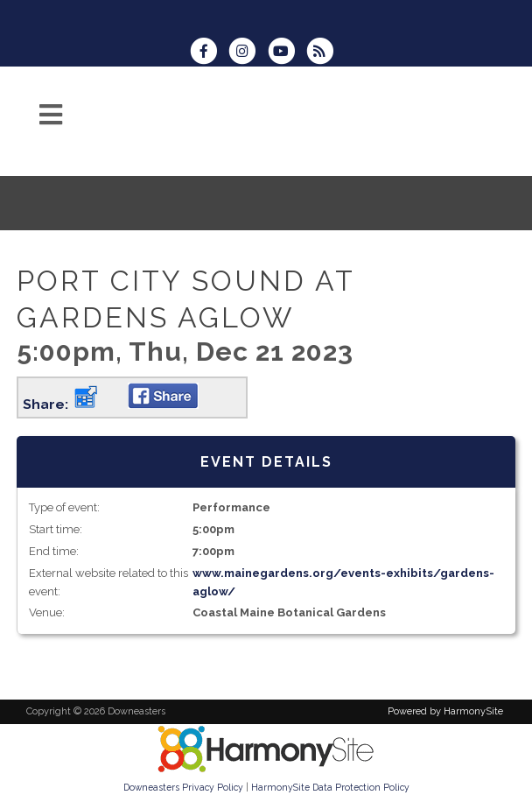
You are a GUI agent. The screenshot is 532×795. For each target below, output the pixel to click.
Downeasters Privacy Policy (183, 787)
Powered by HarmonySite (445, 711)
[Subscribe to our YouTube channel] (287, 53)
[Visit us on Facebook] (209, 53)
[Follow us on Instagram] (248, 53)
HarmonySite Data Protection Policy (330, 787)
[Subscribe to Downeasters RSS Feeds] (324, 53)
